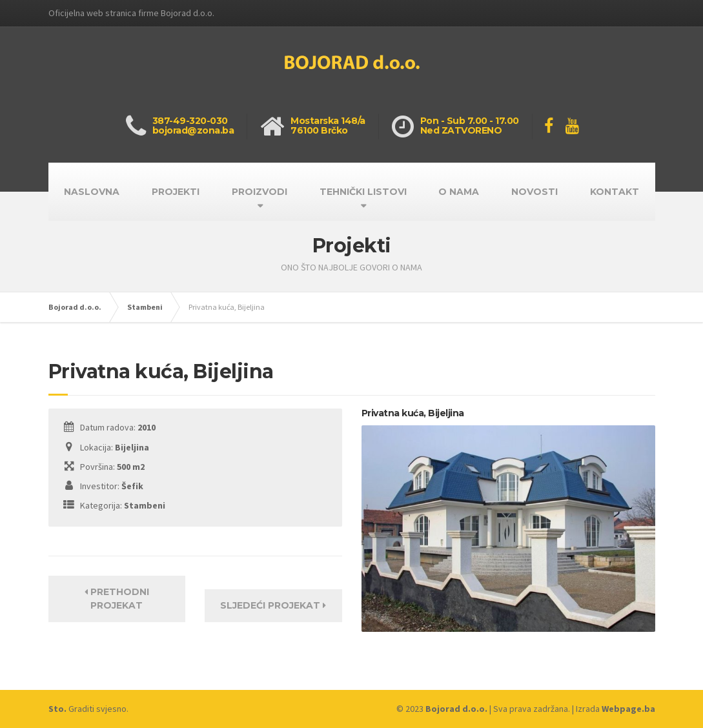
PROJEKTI (176, 192)
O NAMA (459, 192)
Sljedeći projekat (273, 605)
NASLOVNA (92, 192)
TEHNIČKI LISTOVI (363, 192)
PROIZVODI (260, 192)
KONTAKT (615, 192)
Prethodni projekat (117, 599)
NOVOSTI (535, 192)
